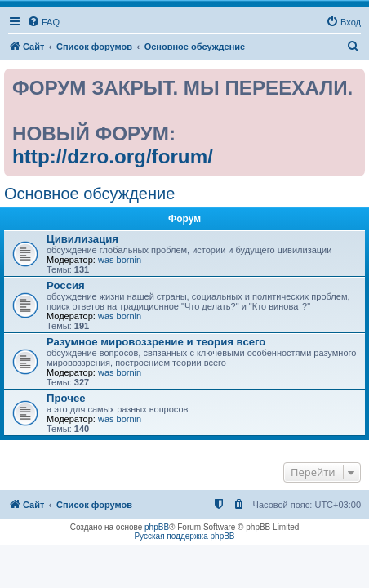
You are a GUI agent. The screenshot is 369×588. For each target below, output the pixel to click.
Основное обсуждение (89, 194)
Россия (66, 285)
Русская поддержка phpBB (184, 536)
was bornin (120, 260)
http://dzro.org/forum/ (113, 156)
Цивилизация (82, 239)
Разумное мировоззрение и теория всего (156, 342)
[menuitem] (43, 22)
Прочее (66, 398)
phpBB (157, 527)
